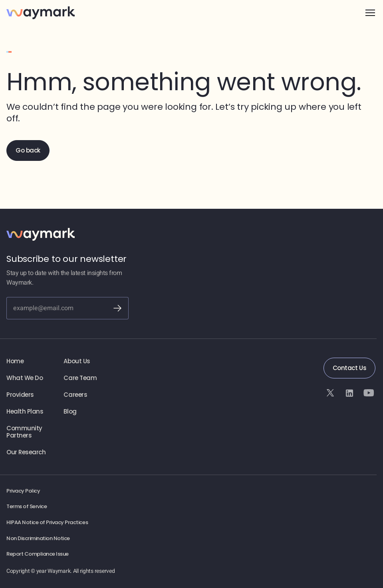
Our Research (26, 452)
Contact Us (349, 368)
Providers (20, 395)
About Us (77, 361)
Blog (70, 412)
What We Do (25, 378)
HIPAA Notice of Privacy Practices (47, 523)
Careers (75, 395)
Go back (28, 150)
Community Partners (24, 432)
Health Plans (25, 412)
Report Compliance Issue (38, 554)
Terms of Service (27, 507)
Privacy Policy (23, 491)
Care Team (80, 378)
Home (15, 361)
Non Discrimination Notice (38, 539)
